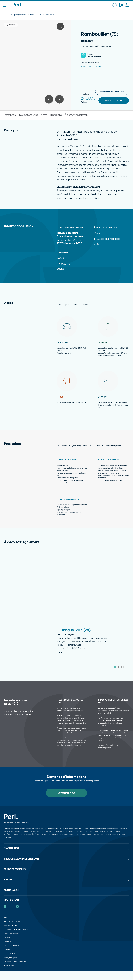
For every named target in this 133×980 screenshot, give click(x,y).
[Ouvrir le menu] (6, 6)
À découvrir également (77, 115)
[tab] (115, 667)
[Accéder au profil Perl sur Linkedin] (5, 907)
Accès (44, 115)
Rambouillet (36, 14)
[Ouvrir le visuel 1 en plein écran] (60, 26)
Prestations (56, 115)
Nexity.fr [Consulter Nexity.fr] (7, 938)
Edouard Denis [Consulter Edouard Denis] (10, 954)
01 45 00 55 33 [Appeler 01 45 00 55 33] (14, 921)
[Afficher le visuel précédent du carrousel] (49, 99)
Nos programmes (18, 14)
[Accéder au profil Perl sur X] (11, 907)
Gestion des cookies (12, 933)
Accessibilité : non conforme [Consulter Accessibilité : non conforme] (15, 962)
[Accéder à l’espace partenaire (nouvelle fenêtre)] (121, 5)
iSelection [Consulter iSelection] (8, 942)
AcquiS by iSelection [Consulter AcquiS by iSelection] (12, 946)
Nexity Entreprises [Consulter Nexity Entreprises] (11, 958)
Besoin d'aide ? (10, 966)
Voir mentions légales (68, 139)
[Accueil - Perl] (18, 6)
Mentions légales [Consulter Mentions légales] (10, 925)
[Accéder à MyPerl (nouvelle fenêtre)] (127, 5)
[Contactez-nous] (115, 5)
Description (10, 115)
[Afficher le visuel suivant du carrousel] (59, 99)
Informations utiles (28, 115)
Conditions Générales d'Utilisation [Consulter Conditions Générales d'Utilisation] (17, 929)
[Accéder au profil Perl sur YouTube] (17, 907)
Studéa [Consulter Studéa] (7, 950)
